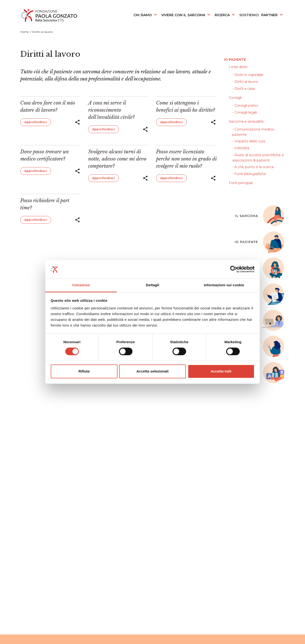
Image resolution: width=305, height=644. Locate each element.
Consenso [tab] (81, 285)
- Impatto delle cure (249, 141)
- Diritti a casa (244, 89)
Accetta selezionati (152, 371)
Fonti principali (241, 183)
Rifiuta (84, 371)
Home (24, 32)
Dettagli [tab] (152, 285)
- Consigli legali (245, 112)
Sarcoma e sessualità (246, 121)
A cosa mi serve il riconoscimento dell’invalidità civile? (111, 110)
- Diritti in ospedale (248, 75)
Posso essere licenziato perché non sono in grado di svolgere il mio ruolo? (186, 159)
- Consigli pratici (245, 106)
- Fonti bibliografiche (249, 174)
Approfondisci (36, 122)
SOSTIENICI (249, 15)
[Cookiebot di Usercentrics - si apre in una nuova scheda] (234, 269)
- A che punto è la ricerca (253, 167)
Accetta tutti (221, 371)
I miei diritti (238, 67)
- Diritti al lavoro (245, 82)
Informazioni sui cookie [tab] (224, 285)
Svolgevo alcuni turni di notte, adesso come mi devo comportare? (117, 159)
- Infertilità (241, 148)
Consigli (235, 98)
